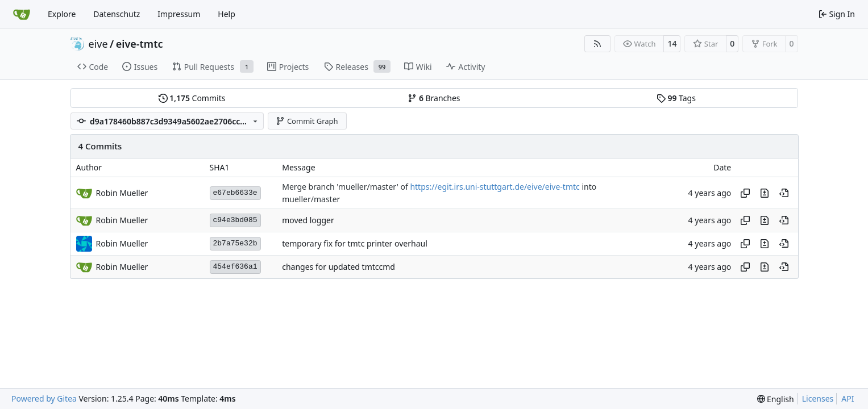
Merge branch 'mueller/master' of (346, 187)
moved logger (308, 221)
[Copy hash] (745, 193)
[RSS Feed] (597, 44)
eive (98, 44)
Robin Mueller (122, 243)
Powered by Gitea (44, 398)
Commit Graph (307, 121)
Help (227, 14)
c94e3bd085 (235, 220)
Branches (434, 98)
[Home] (22, 14)
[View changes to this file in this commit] (765, 193)
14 (672, 43)
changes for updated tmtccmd (339, 267)
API (848, 398)
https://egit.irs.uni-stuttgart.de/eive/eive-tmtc (495, 187)
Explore (62, 14)
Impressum (179, 14)
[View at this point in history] (784, 193)
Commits (192, 98)
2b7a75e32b (235, 243)
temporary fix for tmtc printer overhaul (355, 244)
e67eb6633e (235, 193)
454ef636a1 (235, 267)
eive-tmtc (140, 44)
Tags (676, 98)
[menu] (776, 399)
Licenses (818, 398)
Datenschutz (117, 14)
